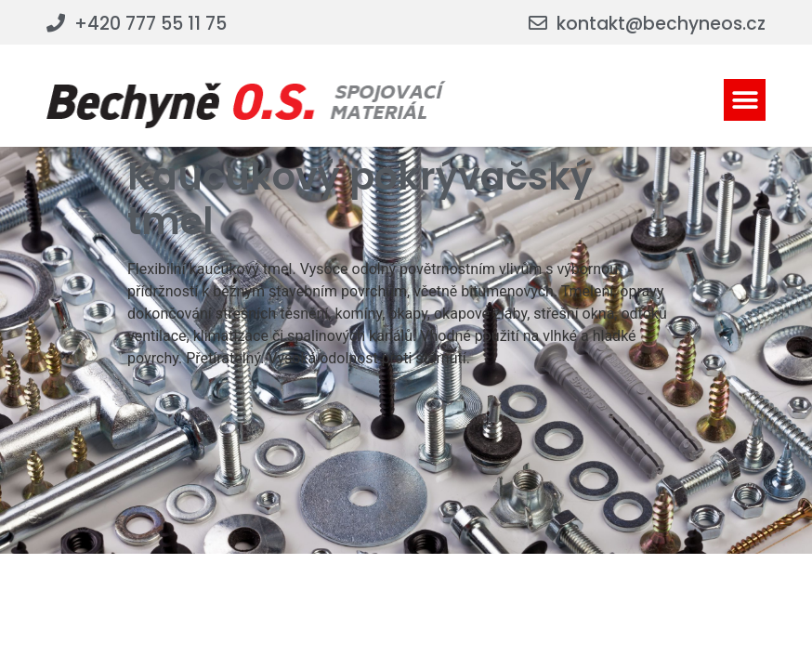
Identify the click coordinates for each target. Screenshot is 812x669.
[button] (745, 100)
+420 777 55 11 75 (151, 24)
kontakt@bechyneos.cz (661, 24)
